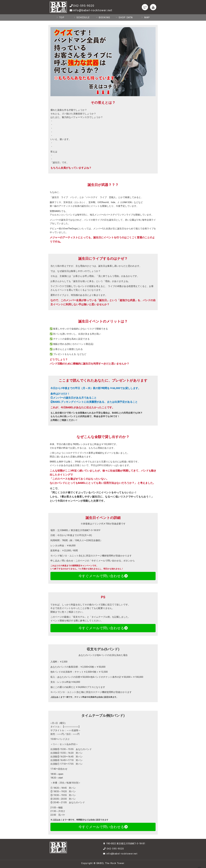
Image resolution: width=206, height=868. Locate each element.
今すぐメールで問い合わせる (103, 576)
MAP (146, 17)
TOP (60, 17)
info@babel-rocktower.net (93, 10)
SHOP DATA (124, 17)
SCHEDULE (82, 17)
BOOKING (103, 17)
